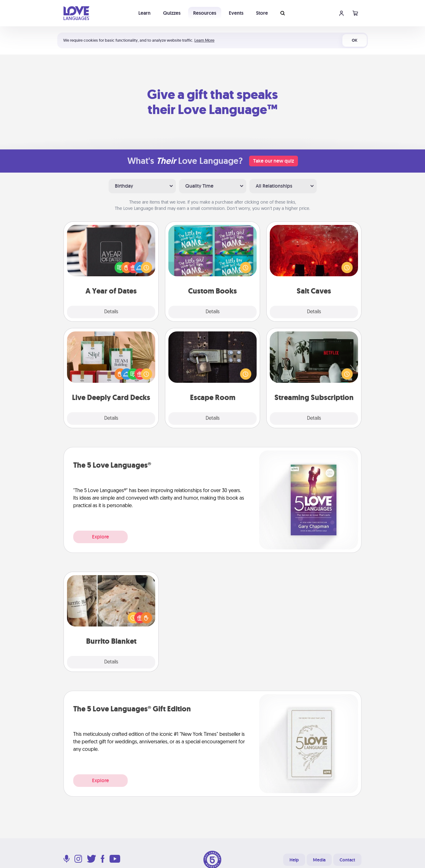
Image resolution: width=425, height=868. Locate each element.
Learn (144, 13)
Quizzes (172, 13)
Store (262, 13)
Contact (347, 860)
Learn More (204, 40)
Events (236, 13)
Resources (205, 13)
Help (294, 860)
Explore (100, 537)
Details (111, 312)
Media (319, 860)
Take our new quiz (274, 161)
